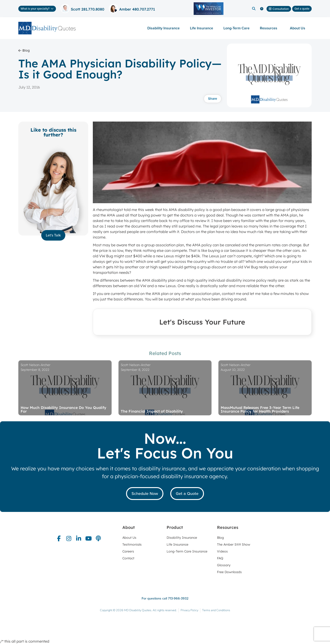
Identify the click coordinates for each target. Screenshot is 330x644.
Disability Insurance (164, 28)
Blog (220, 538)
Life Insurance (202, 28)
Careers (128, 551)
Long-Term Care (236, 28)
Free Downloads (229, 572)
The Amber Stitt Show (234, 544)
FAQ (220, 558)
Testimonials (132, 544)
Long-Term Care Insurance (187, 551)
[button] (254, 9)
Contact (128, 558)
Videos (222, 551)
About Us (299, 28)
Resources (270, 28)
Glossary (224, 565)
